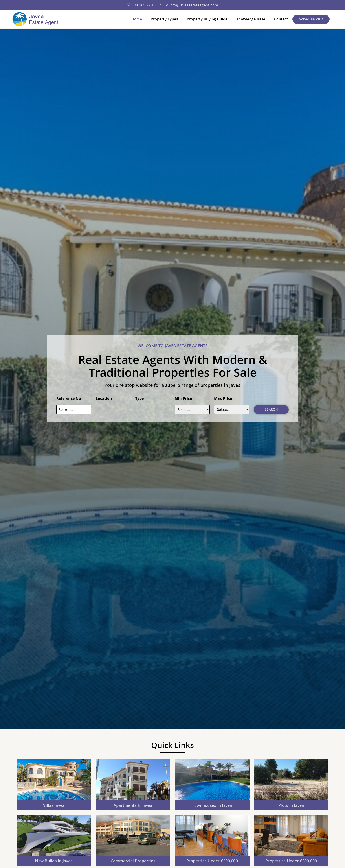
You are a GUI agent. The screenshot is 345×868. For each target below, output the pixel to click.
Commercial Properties (133, 861)
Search (271, 409)
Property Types (164, 19)
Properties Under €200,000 (212, 861)
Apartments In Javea (133, 805)
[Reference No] (74, 410)
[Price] (192, 410)
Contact (281, 19)
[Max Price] (232, 410)
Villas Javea (54, 805)
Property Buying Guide (207, 19)
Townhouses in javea (212, 805)
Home (137, 19)
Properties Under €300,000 (291, 861)
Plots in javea (291, 805)
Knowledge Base (251, 19)
